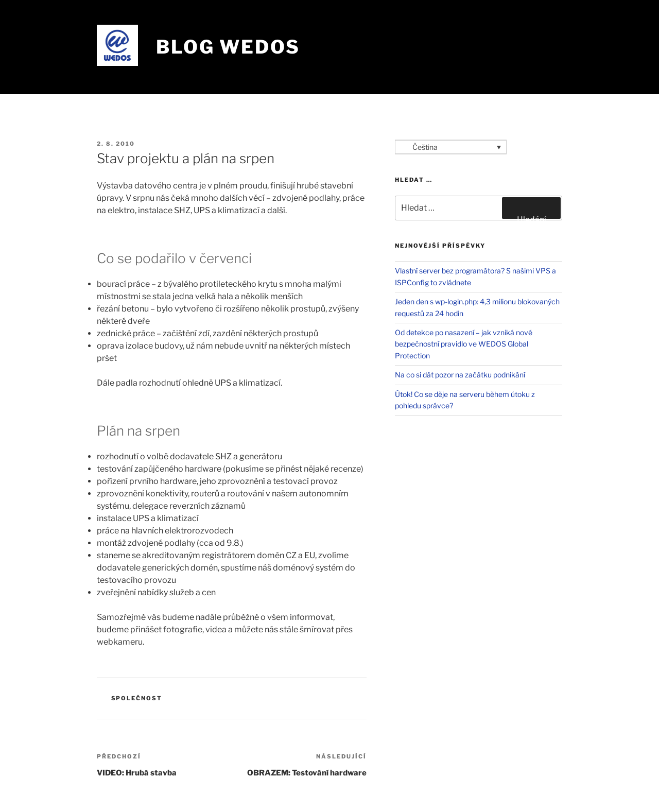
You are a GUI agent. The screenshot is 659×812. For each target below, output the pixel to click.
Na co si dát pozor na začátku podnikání (460, 375)
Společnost (137, 698)
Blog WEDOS (228, 47)
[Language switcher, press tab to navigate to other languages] (451, 147)
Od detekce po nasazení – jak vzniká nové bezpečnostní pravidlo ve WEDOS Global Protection (464, 344)
